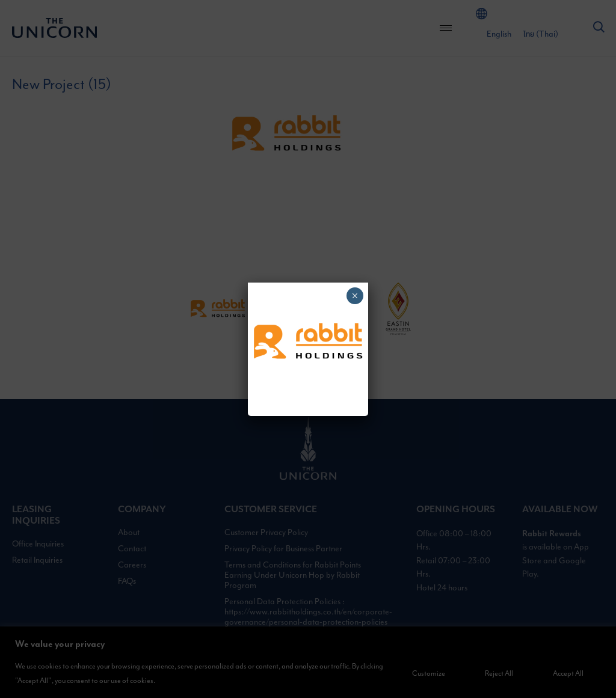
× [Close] (355, 296)
